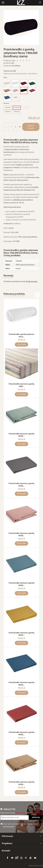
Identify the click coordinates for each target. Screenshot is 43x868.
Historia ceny (9, 71)
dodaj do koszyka (31, 127)
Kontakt (6, 851)
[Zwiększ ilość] (6, 127)
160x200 (26, 108)
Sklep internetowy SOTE (36, 866)
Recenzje (8, 276)
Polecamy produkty (14, 294)
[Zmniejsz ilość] (15, 127)
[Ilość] (11, 127)
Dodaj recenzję (32, 282)
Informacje (21, 836)
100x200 (8, 108)
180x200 (8, 111)
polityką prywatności (9, 827)
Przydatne (21, 843)
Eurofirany (16, 66)
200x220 (17, 111)
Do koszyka (21, 345)
